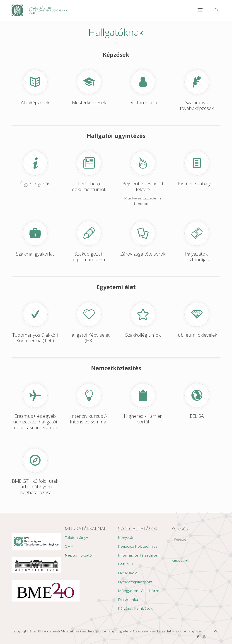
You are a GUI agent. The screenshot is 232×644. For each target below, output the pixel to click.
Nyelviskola (128, 573)
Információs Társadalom (139, 555)
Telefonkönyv (76, 538)
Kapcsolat (180, 560)
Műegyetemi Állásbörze (139, 591)
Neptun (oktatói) (79, 555)
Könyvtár (126, 538)
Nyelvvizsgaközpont (135, 582)
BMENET (126, 564)
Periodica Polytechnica (138, 546)
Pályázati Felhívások (135, 608)
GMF (69, 546)
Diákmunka (128, 600)
